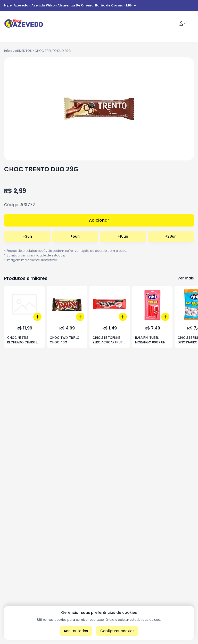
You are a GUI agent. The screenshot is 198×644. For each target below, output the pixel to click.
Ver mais (186, 278)
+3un (27, 236)
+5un (75, 236)
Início (8, 51)
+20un (171, 236)
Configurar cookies (117, 631)
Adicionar (99, 220)
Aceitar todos (76, 631)
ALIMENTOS (23, 51)
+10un (123, 236)
